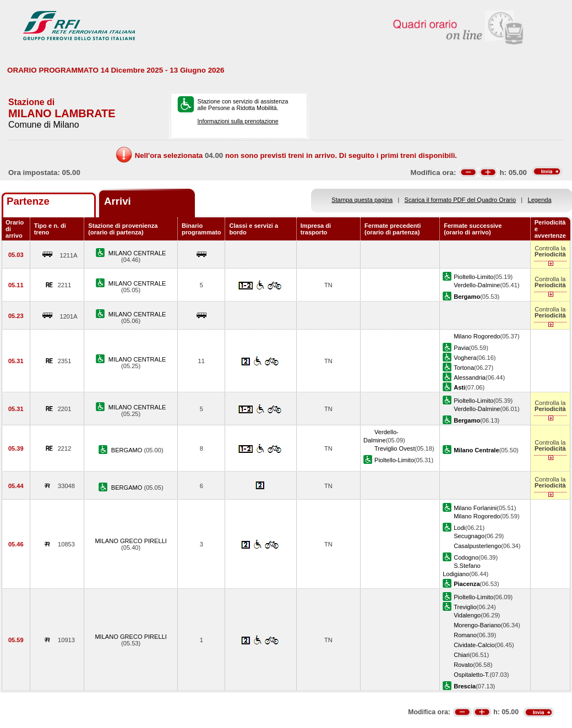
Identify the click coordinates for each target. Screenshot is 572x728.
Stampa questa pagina (362, 200)
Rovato (463, 665)
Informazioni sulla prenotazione (238, 121)
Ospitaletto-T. (472, 675)
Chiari (462, 655)
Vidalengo (467, 615)
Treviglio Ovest (394, 448)
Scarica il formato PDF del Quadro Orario (461, 200)
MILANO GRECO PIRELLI (131, 541)
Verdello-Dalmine (477, 285)
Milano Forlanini (475, 508)
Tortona (464, 368)
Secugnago (469, 536)
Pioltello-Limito (473, 277)
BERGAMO (128, 450)
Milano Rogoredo (477, 336)
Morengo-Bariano (477, 625)
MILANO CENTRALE (137, 253)
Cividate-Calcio (474, 645)
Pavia (461, 348)
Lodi (459, 528)
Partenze (28, 201)
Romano (465, 635)
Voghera (465, 358)
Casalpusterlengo (477, 546)
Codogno (466, 557)
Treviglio (465, 607)
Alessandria (470, 377)
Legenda (540, 200)
